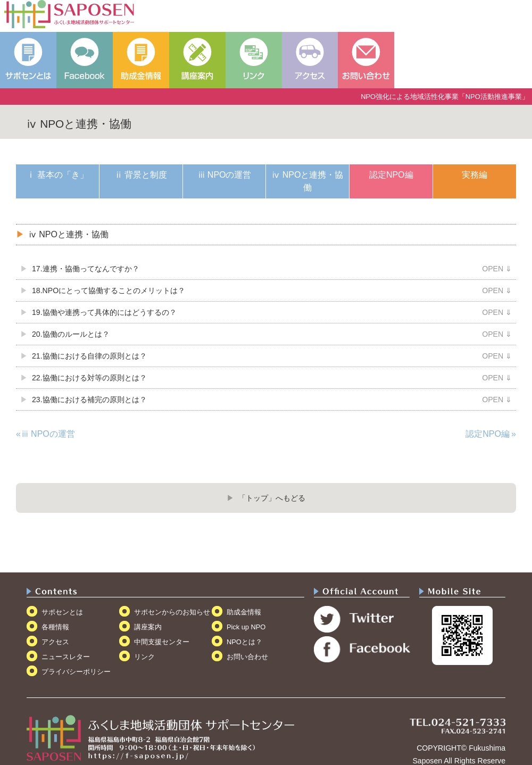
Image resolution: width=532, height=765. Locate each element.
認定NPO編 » (491, 434)
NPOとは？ (244, 642)
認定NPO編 (391, 175)
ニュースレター (66, 657)
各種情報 (55, 627)
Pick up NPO (246, 627)
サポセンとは (62, 612)
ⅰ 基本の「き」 (57, 175)
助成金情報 (244, 612)
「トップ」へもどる (272, 498)
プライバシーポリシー (76, 672)
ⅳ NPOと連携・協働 (307, 181)
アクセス (55, 642)
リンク (144, 657)
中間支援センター (162, 642)
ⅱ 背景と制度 (141, 175)
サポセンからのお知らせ (172, 612)
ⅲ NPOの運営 (225, 175)
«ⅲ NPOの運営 (45, 434)
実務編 (475, 175)
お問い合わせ (247, 657)
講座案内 (148, 627)
